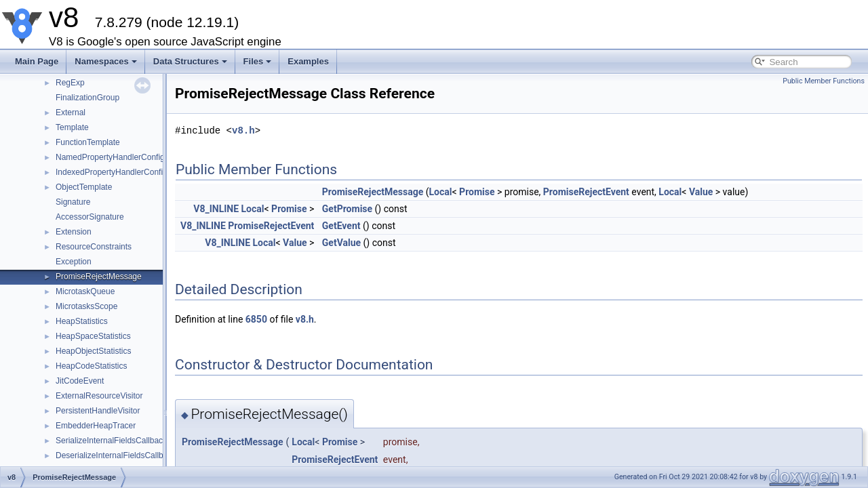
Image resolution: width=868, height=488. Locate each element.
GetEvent (341, 226)
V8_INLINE (216, 209)
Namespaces (106, 61)
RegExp (70, 83)
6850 (256, 319)
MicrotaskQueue (85, 291)
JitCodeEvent (80, 381)
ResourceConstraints (94, 247)
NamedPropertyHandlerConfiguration (122, 157)
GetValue (341, 243)
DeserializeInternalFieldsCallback (116, 455)
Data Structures (190, 61)
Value (701, 192)
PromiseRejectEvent (586, 192)
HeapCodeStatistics (91, 366)
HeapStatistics (82, 321)
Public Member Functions (824, 81)
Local (441, 192)
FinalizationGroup (87, 98)
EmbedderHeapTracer (96, 426)
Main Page (37, 61)
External (71, 113)
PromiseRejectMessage (99, 277)
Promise (477, 192)
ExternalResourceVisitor (99, 396)
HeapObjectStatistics (93, 351)
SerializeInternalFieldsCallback (111, 441)
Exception (74, 262)
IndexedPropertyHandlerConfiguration (124, 172)
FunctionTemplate (88, 142)
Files (258, 61)
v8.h (243, 130)
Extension (74, 232)
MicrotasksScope (86, 306)
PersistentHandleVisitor (98, 411)
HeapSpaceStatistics (93, 336)
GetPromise (347, 209)
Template (72, 127)
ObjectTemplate (84, 187)
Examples (308, 61)
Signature (73, 202)
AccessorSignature (90, 217)
